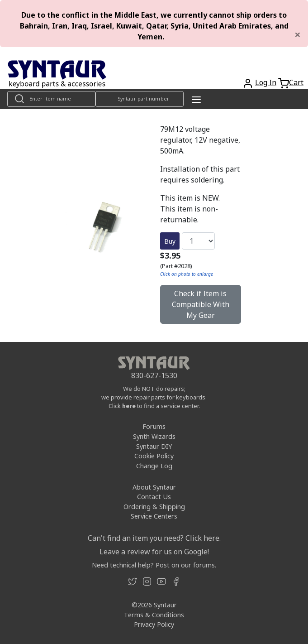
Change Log (154, 466)
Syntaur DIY (154, 446)
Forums (154, 426)
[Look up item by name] (51, 99)
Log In (266, 82)
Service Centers (154, 516)
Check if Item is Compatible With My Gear (201, 304)
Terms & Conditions (154, 615)
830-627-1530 (154, 375)
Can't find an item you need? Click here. (154, 538)
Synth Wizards (154, 436)
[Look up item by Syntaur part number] (140, 99)
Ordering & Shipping (154, 507)
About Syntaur (154, 487)
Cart (296, 82)
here (129, 406)
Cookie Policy (154, 456)
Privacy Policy (154, 624)
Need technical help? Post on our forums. (154, 565)
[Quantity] (198, 241)
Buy (170, 241)
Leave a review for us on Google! (154, 552)
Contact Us (154, 497)
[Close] (298, 34)
